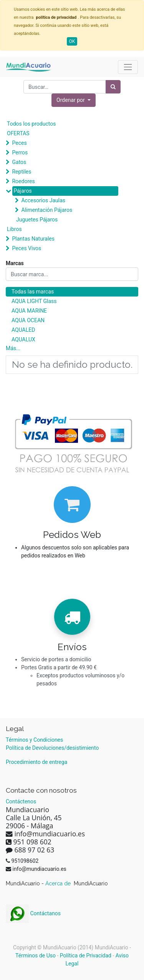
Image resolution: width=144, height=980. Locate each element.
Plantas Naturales (33, 239)
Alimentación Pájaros (47, 210)
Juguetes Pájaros (37, 220)
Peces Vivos (26, 248)
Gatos (19, 162)
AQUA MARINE (29, 311)
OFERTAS (18, 133)
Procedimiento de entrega (36, 762)
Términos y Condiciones (34, 740)
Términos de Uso (36, 955)
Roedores (23, 181)
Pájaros (22, 191)
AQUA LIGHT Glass (34, 301)
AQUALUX (23, 339)
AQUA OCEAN (28, 320)
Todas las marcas (33, 292)
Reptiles (22, 172)
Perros (20, 152)
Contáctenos (21, 801)
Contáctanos (33, 913)
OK (72, 41)
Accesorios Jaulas (43, 200)
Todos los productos (31, 124)
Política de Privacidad (86, 955)
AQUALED (23, 330)
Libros (14, 229)
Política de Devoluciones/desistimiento (52, 748)
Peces (19, 143)
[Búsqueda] (113, 87)
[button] (74, 100)
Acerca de (59, 883)
